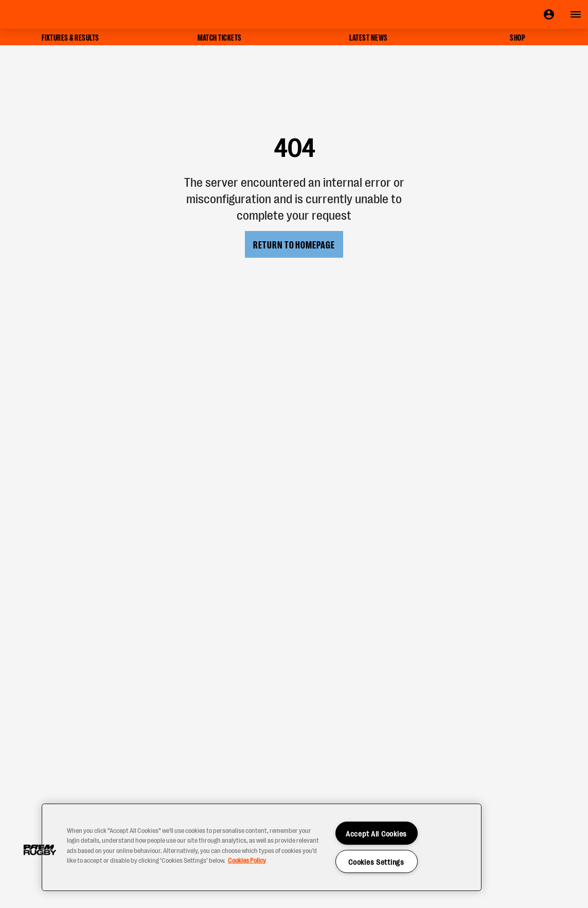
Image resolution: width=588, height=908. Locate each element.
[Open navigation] (576, 14)
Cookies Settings (376, 861)
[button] (40, 850)
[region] (262, 847)
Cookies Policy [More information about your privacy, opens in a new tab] (247, 859)
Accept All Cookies (376, 833)
